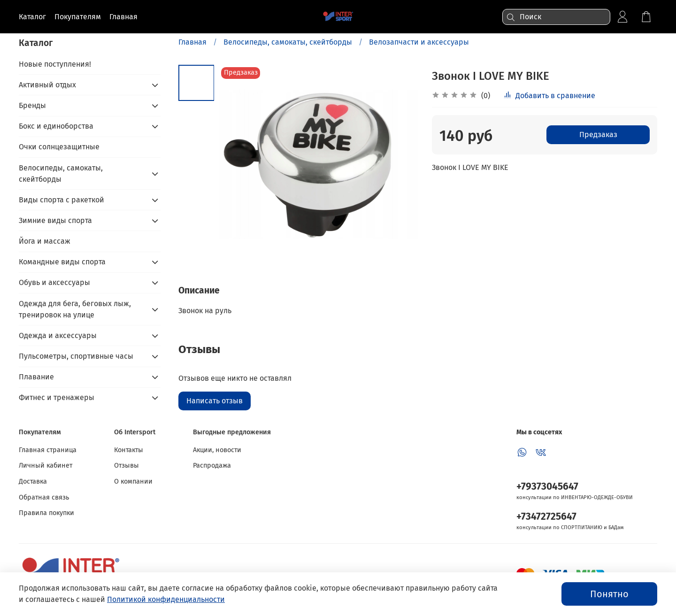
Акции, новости (217, 450)
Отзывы (127, 466)
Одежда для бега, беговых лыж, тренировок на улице (75, 309)
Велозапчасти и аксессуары (419, 42)
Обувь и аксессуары (54, 282)
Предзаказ (598, 135)
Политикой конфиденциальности (166, 599)
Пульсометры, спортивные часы (76, 356)
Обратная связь (44, 497)
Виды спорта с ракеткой (61, 200)
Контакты (129, 450)
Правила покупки (46, 513)
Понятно (609, 594)
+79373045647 (547, 487)
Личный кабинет (46, 466)
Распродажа (212, 466)
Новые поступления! (55, 64)
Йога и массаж (45, 241)
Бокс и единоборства (56, 126)
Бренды (32, 105)
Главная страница (48, 450)
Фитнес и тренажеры (57, 397)
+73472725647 (546, 517)
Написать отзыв (215, 401)
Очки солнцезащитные (59, 147)
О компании (133, 481)
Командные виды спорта (62, 262)
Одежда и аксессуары (58, 335)
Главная (192, 42)
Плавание (36, 377)
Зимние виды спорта (55, 220)
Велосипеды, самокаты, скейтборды (288, 42)
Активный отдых (47, 85)
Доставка (33, 481)
